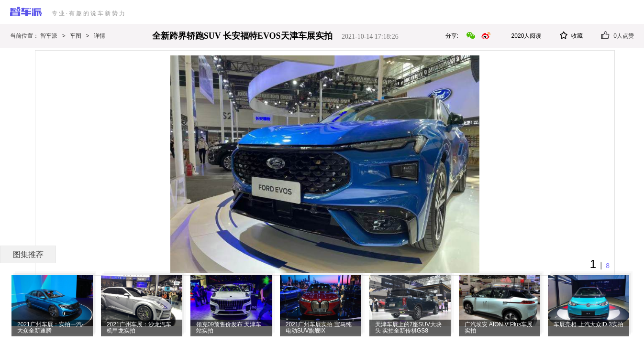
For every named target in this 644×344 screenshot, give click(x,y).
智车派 (49, 36)
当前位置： (25, 36)
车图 (76, 36)
